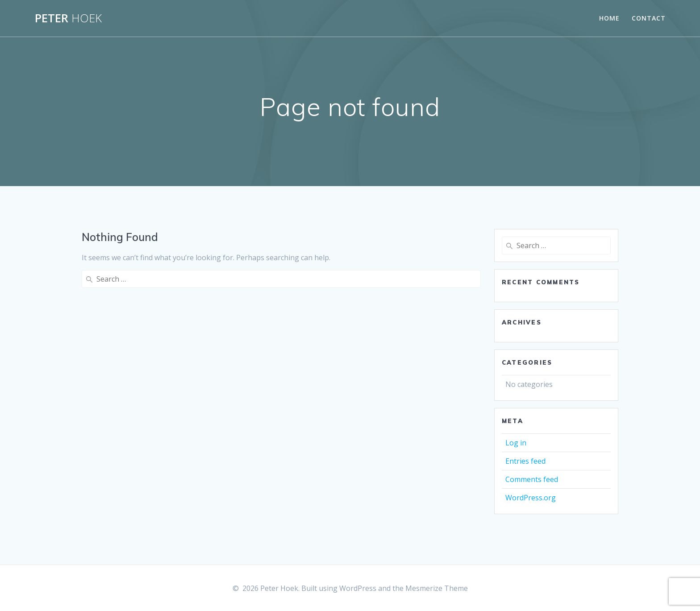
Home (609, 18)
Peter (68, 18)
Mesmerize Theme (437, 588)
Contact (649, 18)
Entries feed (525, 461)
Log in (516, 443)
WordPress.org (531, 498)
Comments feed (532, 479)
